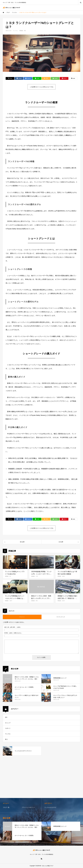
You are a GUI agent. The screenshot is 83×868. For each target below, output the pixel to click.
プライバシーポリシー (28, 807)
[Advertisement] (41, 777)
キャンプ (8, 723)
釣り (6, 739)
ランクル (15, 31)
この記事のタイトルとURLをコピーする (41, 87)
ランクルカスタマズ (50, 807)
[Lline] (37, 78)
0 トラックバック (61, 617)
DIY (6, 717)
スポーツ (8, 728)
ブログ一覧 (6, 807)
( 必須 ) (12, 627)
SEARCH (81, 2)
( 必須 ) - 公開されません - (13, 633)
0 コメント (22, 617)
